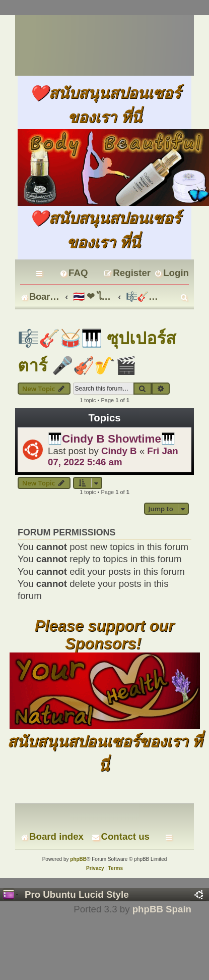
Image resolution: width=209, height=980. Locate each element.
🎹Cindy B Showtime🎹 (112, 439)
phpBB (78, 859)
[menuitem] (74, 273)
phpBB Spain (162, 909)
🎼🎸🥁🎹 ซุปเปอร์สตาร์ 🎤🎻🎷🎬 (97, 352)
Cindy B (119, 451)
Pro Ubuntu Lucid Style (77, 895)
